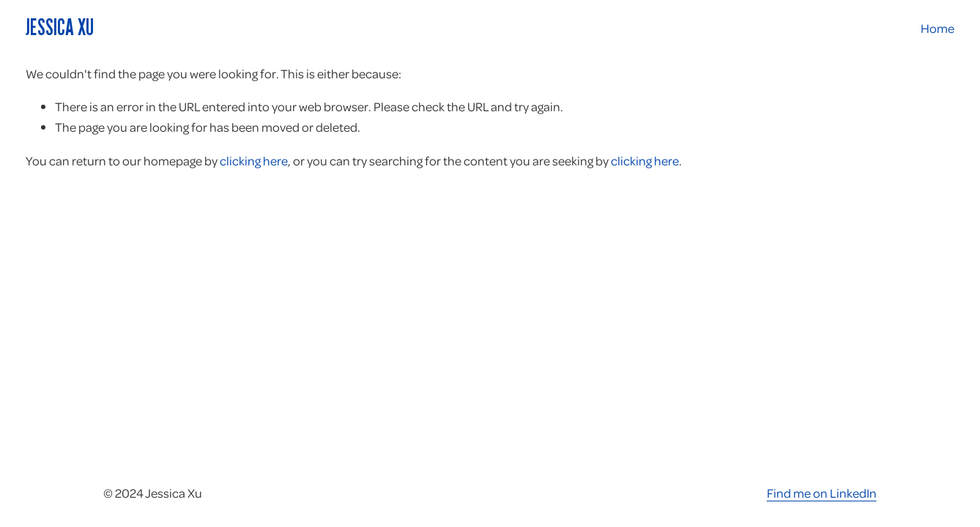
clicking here (254, 160)
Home (938, 28)
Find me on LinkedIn (822, 493)
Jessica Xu (60, 27)
